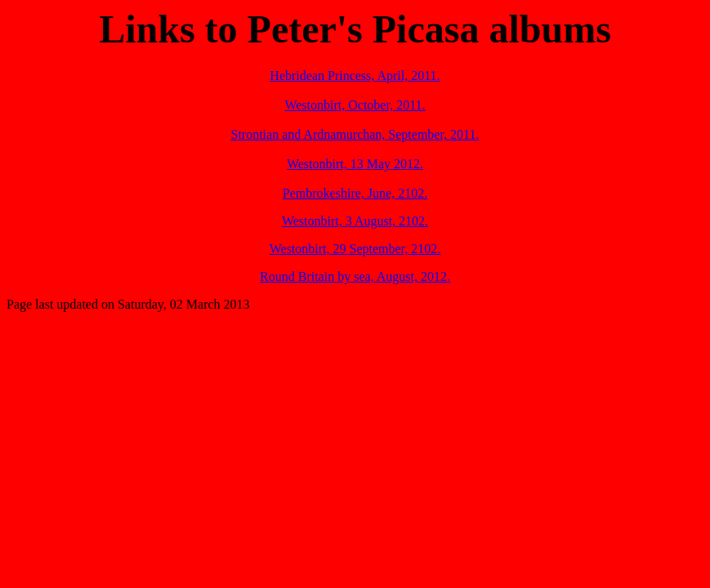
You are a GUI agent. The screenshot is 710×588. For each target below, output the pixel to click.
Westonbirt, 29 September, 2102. (355, 249)
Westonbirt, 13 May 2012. (355, 164)
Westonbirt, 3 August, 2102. (355, 221)
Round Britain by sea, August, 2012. (355, 276)
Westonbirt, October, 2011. (355, 105)
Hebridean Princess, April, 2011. (355, 76)
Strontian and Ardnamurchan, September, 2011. (355, 134)
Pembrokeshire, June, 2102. (355, 193)
